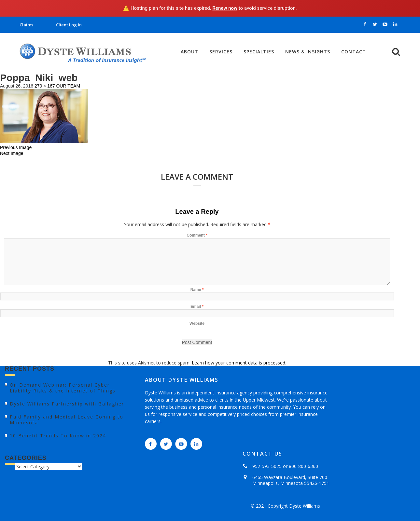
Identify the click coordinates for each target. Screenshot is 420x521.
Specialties (259, 52)
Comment (197, 235)
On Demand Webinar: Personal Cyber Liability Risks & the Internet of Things (63, 388)
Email (197, 307)
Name (197, 290)
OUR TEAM (68, 86)
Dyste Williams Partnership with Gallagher (67, 404)
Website (197, 323)
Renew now (225, 8)
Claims (26, 25)
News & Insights (308, 52)
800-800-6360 (303, 466)
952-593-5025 (267, 466)
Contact (354, 52)
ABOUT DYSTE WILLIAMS (182, 380)
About (189, 52)
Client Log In (69, 25)
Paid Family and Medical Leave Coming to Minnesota (67, 420)
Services (221, 52)
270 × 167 (45, 86)
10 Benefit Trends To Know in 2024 (58, 436)
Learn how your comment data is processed (238, 363)
